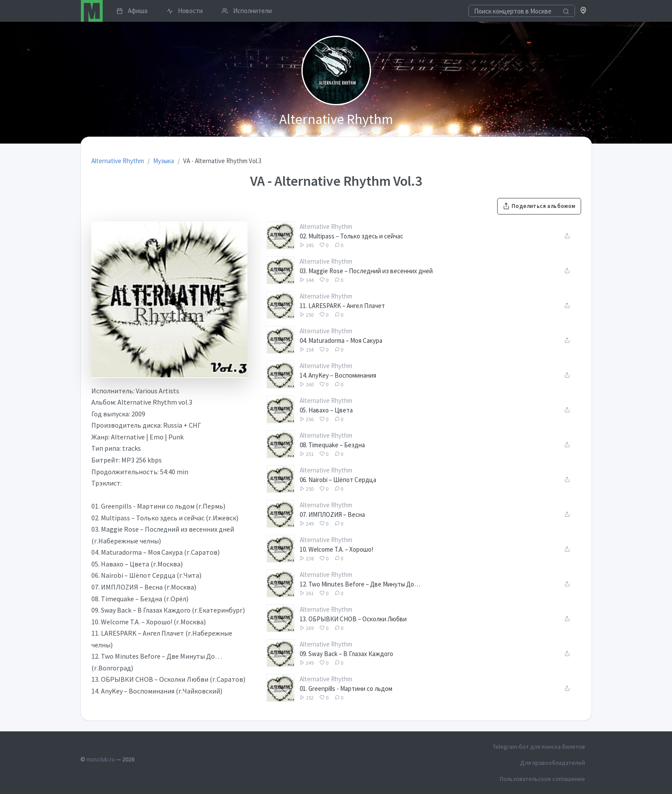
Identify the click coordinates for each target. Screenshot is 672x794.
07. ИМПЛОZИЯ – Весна (332, 514)
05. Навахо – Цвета (326, 410)
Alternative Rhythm (326, 226)
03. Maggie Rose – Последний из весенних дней (366, 271)
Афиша (132, 11)
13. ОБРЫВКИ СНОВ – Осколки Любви (353, 619)
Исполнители (247, 11)
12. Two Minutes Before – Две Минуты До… (360, 584)
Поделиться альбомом (539, 206)
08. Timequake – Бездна (332, 445)
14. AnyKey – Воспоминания (338, 375)
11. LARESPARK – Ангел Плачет (342, 306)
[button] (583, 11)
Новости (185, 11)
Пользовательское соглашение (542, 779)
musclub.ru (101, 759)
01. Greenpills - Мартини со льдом (346, 688)
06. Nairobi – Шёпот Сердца (338, 480)
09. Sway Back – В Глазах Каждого (346, 654)
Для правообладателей (553, 763)
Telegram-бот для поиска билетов (539, 747)
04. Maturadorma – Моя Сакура (341, 340)
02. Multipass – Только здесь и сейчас (351, 236)
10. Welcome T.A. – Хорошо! (336, 549)
